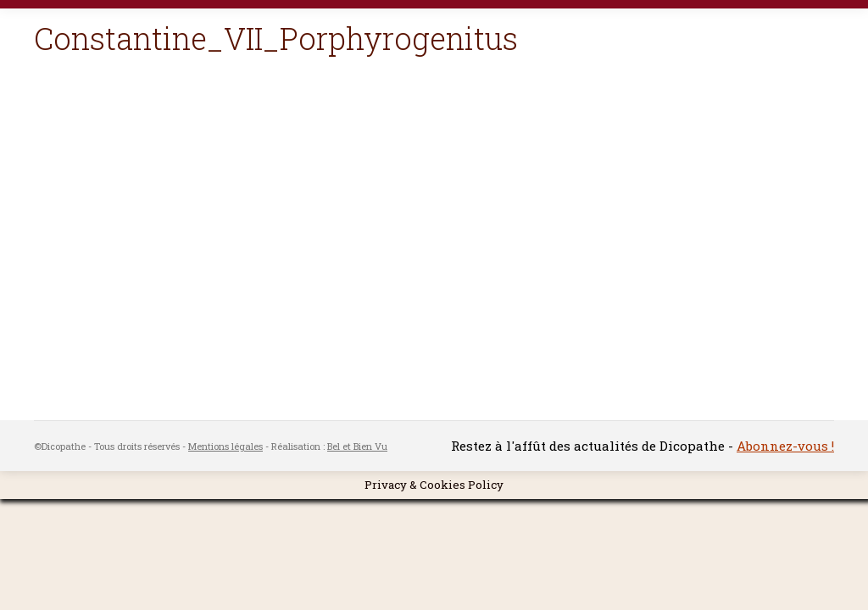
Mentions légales (225, 446)
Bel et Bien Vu (357, 446)
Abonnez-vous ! (785, 446)
